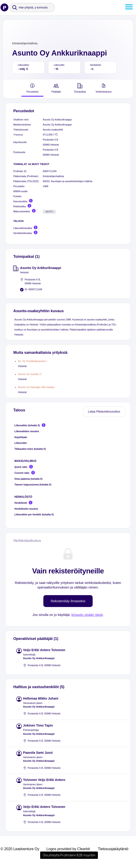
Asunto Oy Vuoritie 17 (30, 374)
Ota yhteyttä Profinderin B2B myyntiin (69, 855)
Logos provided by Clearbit (68, 849)
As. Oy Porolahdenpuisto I (32, 361)
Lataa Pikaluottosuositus (104, 411)
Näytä (49, 212)
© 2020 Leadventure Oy (20, 849)
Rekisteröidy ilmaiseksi (68, 601)
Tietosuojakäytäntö (113, 849)
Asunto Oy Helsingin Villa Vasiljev (36, 387)
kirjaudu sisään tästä (87, 615)
